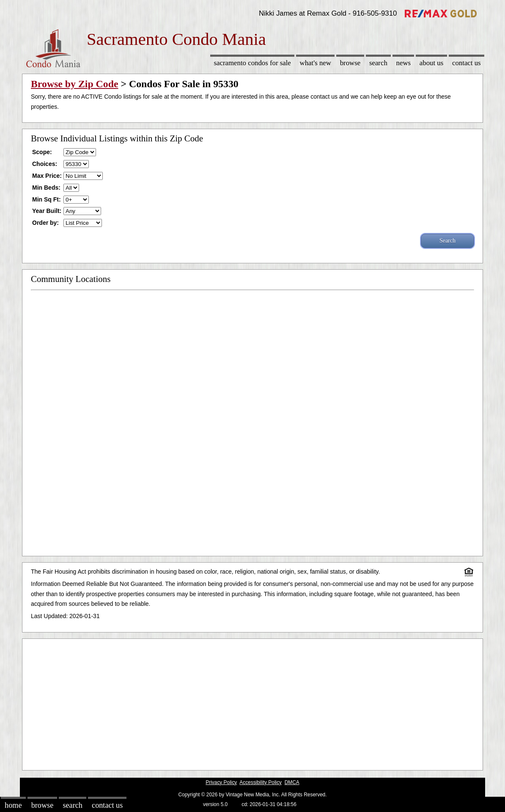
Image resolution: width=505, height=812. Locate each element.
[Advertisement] (252, 702)
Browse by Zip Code (75, 84)
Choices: (45, 164)
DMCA (292, 782)
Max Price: (47, 176)
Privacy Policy (221, 782)
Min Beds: (46, 188)
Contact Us (467, 63)
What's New (316, 63)
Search (378, 63)
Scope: (42, 152)
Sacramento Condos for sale (252, 63)
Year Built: (47, 211)
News (404, 63)
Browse (350, 63)
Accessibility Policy (261, 782)
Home (13, 805)
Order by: (45, 223)
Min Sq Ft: (47, 199)
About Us (431, 63)
